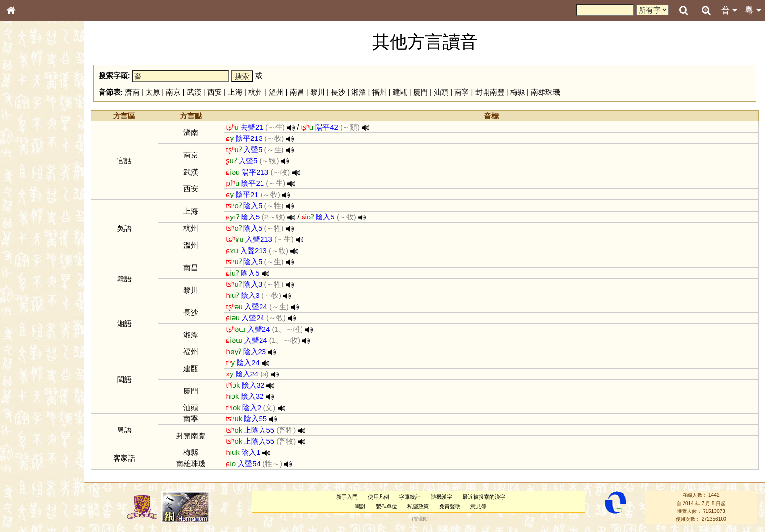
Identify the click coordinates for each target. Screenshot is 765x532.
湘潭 (359, 92)
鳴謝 (360, 506)
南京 (173, 92)
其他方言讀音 (30, 280)
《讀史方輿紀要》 (36, 315)
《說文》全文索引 (36, 306)
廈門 (421, 92)
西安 (215, 92)
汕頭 (441, 92)
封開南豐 (490, 92)
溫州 (276, 92)
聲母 (20, 261)
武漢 (194, 92)
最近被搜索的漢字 (484, 497)
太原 (153, 92)
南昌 (297, 92)
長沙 (338, 92)
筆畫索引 (24, 140)
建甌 (400, 92)
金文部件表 (27, 159)
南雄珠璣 (545, 92)
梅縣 (518, 92)
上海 (235, 92)
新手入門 (347, 497)
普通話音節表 (30, 271)
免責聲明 (450, 506)
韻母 (33, 261)
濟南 (132, 92)
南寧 (462, 92)
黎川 (318, 92)
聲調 (46, 261)
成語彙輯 (24, 325)
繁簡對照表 (27, 334)
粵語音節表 (27, 194)
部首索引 (24, 131)
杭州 (256, 92)
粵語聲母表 (27, 203)
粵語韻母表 (27, 213)
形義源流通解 (30, 168)
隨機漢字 (442, 497)
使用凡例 (379, 497)
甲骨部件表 (27, 149)
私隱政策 (418, 506)
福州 (379, 92)
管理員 (420, 519)
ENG (43, 108)
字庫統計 (410, 497)
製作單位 (386, 506)
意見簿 (478, 506)
